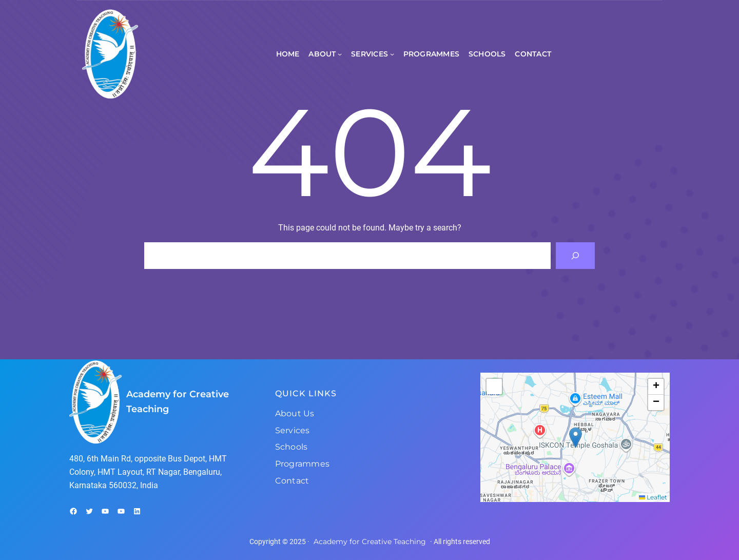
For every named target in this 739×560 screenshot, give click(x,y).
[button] (576, 438)
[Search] (575, 256)
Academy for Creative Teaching (370, 542)
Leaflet (653, 497)
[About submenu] (340, 54)
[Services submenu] (392, 54)
